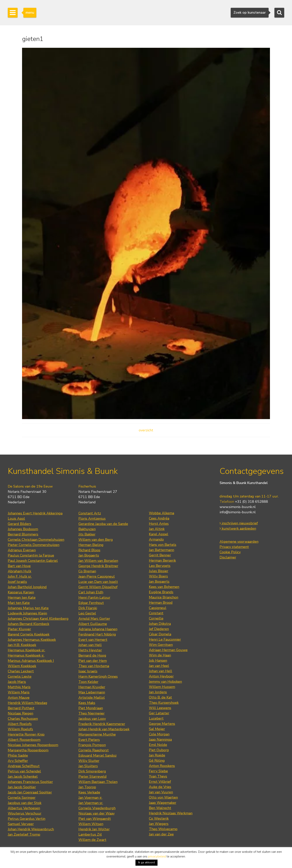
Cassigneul (158, 608)
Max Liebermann (92, 692)
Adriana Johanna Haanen (98, 629)
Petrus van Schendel (24, 771)
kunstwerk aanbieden (238, 528)
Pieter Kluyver (19, 629)
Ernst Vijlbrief (160, 782)
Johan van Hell (90, 645)
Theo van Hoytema (94, 666)
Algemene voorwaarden (239, 542)
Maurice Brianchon (164, 597)
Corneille (156, 618)
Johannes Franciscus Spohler (30, 782)
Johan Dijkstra (160, 624)
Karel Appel (159, 534)
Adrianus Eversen (22, 550)
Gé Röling (157, 761)
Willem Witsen (91, 824)
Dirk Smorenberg (92, 771)
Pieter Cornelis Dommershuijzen (34, 545)
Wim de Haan (160, 655)
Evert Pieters (89, 740)
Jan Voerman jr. (90, 798)
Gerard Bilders (20, 524)
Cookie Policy (230, 552)
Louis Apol (16, 519)
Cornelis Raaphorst (94, 750)
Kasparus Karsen (21, 592)
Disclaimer (228, 557)
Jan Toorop (87, 787)
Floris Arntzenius (92, 519)
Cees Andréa (159, 518)
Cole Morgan (159, 734)
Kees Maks (87, 703)
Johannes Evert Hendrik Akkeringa (35, 513)
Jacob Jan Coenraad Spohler (30, 792)
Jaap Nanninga (160, 739)
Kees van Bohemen (164, 587)
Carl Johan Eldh (91, 592)
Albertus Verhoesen (24, 808)
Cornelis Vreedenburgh (97, 808)
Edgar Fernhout (91, 603)
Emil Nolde (158, 745)
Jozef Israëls (17, 582)
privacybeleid (157, 856)
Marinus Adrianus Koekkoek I (31, 661)
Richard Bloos (89, 550)
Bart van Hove (19, 566)
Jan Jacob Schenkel (23, 777)
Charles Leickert (21, 671)
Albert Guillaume (93, 624)
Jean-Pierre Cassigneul (97, 576)
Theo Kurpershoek (164, 703)
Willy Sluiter (89, 761)
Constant (156, 613)
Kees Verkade (89, 792)
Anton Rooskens (162, 766)
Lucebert (156, 718)
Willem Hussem (162, 687)
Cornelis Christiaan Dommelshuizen (36, 540)
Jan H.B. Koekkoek (22, 645)
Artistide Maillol (92, 698)
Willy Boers (158, 576)
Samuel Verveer (21, 824)
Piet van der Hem (93, 661)
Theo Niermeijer (92, 713)
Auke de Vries (160, 787)
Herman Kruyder (92, 687)
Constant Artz (90, 513)
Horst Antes (159, 524)
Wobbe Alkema (162, 513)
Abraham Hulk (20, 571)
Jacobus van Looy (92, 719)
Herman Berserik (162, 560)
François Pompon (92, 745)
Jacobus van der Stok (25, 803)
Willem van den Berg (96, 540)
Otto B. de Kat (160, 697)
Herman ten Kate (22, 598)
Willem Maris (19, 692)
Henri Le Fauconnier (165, 639)
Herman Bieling (91, 545)
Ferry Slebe (158, 771)
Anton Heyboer (161, 676)
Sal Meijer (157, 729)
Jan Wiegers (159, 824)
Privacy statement (234, 547)
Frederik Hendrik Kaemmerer (102, 724)
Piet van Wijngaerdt (95, 819)
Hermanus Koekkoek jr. (26, 655)
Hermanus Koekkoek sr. (26, 650)
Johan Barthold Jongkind (27, 587)
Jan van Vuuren (161, 792)
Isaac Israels (88, 671)
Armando (156, 539)
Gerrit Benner (160, 555)
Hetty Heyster (90, 650)
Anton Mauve (19, 698)
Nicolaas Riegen (20, 713)
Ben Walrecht (160, 808)
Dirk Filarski (88, 608)
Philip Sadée (18, 755)
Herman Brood (161, 603)
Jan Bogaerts (89, 555)
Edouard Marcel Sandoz (97, 755)
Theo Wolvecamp (163, 829)
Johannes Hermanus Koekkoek (32, 640)
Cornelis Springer (22, 798)
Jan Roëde (157, 755)
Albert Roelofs (20, 724)
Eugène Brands (161, 592)
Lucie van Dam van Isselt (98, 582)
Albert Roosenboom (24, 740)
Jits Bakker (87, 534)
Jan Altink (157, 529)
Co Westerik (159, 818)
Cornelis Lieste (20, 676)
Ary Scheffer (18, 761)
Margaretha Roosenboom (28, 750)
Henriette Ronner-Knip (26, 734)
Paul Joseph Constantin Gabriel (33, 561)
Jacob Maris (17, 682)
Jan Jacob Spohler (22, 787)
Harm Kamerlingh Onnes (98, 676)
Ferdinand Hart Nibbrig (97, 634)
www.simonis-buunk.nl (238, 507)
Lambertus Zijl (90, 834)
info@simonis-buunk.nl (238, 512)
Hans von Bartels (163, 545)
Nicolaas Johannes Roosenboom (33, 745)
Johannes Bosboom (23, 529)
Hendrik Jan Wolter (94, 829)
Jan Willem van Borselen (98, 561)
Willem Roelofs (20, 729)
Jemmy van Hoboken (165, 682)
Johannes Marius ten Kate (28, 608)
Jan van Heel (159, 666)
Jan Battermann (162, 550)
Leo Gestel (87, 613)
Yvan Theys (158, 776)
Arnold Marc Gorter (94, 619)
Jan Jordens (158, 692)
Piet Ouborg (159, 750)
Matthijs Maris (19, 687)
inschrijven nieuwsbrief (239, 523)
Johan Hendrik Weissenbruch (31, 829)
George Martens (162, 724)
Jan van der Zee (161, 834)
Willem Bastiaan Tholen (98, 782)
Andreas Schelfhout (24, 766)
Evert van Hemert (93, 640)
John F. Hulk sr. (20, 576)
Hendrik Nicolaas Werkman (171, 813)
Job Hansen (158, 661)
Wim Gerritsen (161, 645)
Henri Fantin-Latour (94, 598)
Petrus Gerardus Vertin (27, 819)
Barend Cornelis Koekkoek (29, 634)
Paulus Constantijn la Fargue (31, 555)
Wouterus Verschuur (25, 813)
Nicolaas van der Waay (97, 813)
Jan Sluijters (88, 766)
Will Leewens (160, 708)
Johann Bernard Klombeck (28, 624)
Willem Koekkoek (22, 666)
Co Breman (87, 571)
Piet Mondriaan (91, 708)
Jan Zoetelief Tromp (24, 834)
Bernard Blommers (23, 534)
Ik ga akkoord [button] (146, 862)
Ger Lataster (159, 713)
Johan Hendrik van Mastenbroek (104, 729)
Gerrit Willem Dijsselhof (98, 587)
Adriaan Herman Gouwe (168, 650)
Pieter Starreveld (93, 777)
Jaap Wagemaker (163, 803)
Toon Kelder (88, 682)
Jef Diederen (159, 629)
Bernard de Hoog (92, 655)
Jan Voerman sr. (91, 803)
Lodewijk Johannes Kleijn (27, 613)
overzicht (146, 430)
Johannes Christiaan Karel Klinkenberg (38, 619)
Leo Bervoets (160, 566)
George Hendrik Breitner (98, 566)
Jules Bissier (159, 571)
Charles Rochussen (23, 719)
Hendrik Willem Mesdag (28, 703)
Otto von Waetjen (163, 797)
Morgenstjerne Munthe (97, 734)
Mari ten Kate (19, 603)
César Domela (160, 634)
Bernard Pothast (21, 708)
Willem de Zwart (92, 840)
